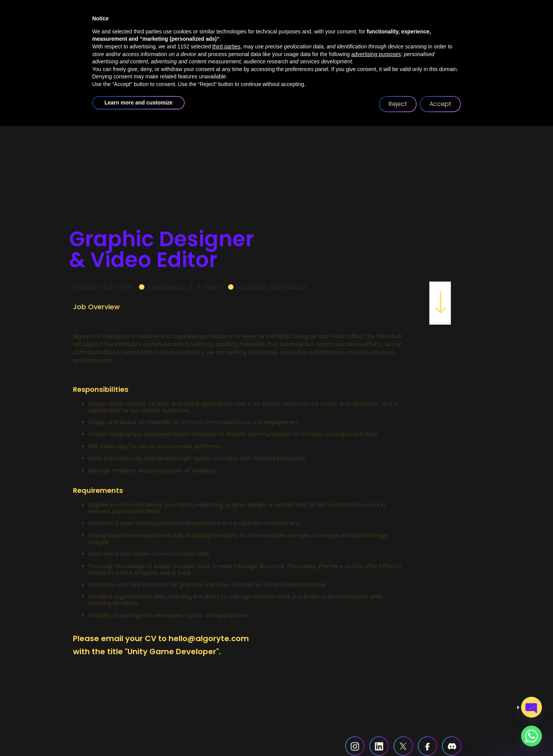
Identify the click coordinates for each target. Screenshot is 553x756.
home (165, 37)
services (263, 37)
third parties (226, 676)
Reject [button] (398, 734)
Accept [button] (440, 734)
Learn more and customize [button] (138, 733)
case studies (324, 37)
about (210, 37)
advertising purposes (376, 684)
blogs (376, 37)
